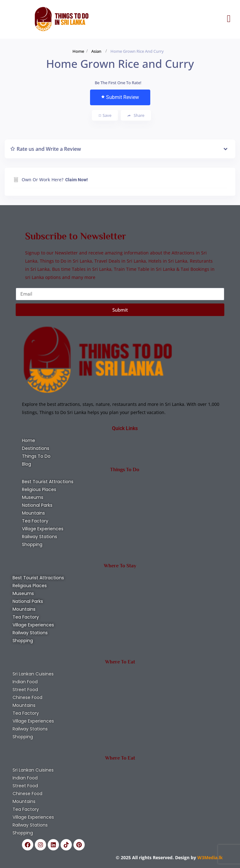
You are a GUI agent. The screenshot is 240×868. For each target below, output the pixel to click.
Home (78, 51)
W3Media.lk (209, 857)
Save (105, 115)
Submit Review (120, 97)
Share (136, 115)
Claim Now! (77, 180)
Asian (96, 51)
